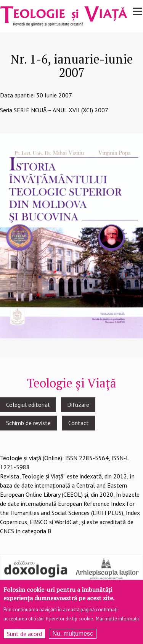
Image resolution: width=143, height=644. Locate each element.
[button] (71, 235)
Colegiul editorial (28, 405)
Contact (79, 423)
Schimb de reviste (28, 423)
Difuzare (78, 405)
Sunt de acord (24, 637)
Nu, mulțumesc (73, 637)
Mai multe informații (117, 622)
